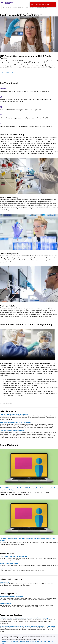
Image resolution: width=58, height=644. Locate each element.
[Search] (55, 7)
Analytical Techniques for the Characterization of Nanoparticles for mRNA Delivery (24, 618)
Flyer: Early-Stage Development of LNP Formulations (15, 422)
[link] (5, 641)
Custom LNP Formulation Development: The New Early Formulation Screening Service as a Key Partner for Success (29, 489)
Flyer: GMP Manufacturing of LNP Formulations (14, 414)
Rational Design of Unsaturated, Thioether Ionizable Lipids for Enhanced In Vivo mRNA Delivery (28, 626)
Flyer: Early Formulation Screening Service (12, 431)
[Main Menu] (2, 3)
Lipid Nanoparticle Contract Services (35, 13)
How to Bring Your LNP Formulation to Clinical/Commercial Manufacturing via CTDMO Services (28, 539)
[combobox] (29, 7)
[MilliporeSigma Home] (9, 3)
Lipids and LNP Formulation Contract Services (15, 13)
